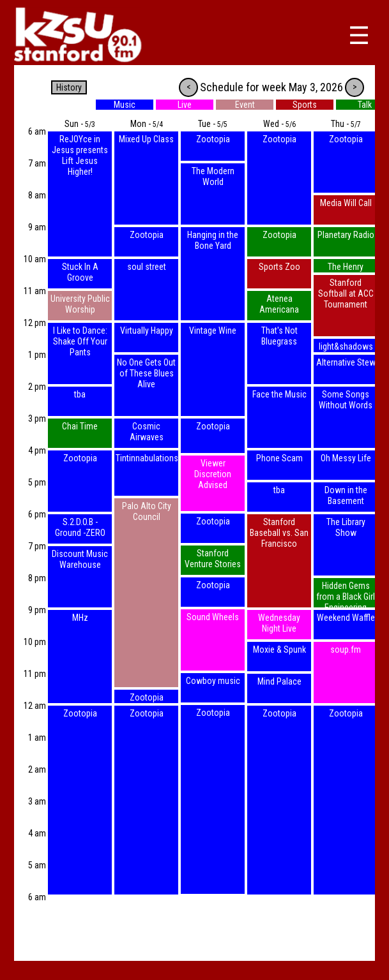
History (69, 87)
